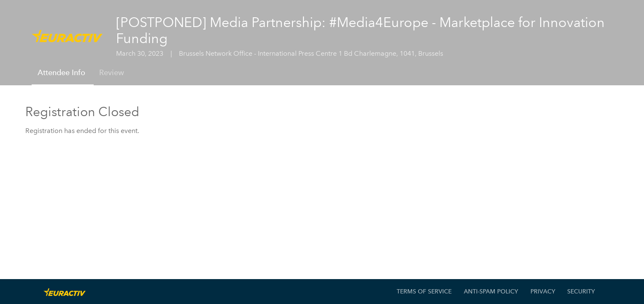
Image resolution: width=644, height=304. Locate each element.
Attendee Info (61, 72)
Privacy (543, 292)
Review (112, 72)
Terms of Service (424, 292)
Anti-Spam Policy (491, 292)
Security (581, 292)
